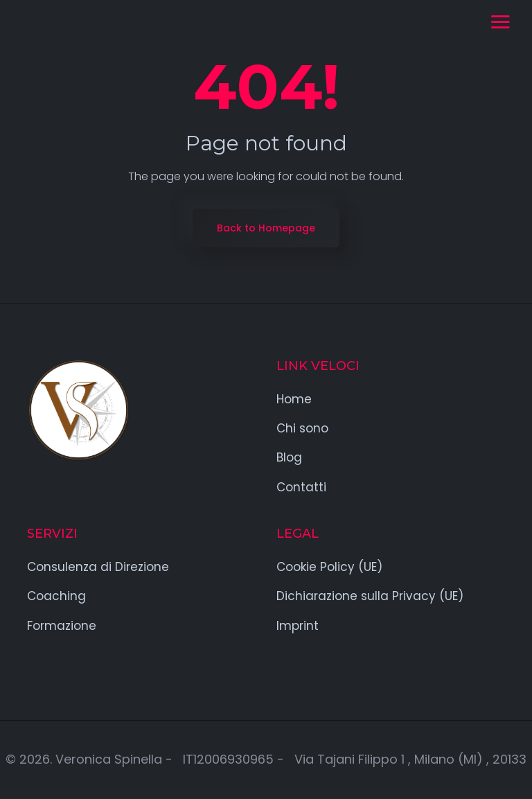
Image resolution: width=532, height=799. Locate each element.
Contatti (301, 487)
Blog (289, 457)
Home (294, 399)
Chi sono (302, 428)
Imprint (298, 626)
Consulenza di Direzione (98, 567)
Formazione (62, 626)
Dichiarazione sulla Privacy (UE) (370, 596)
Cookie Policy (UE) (329, 567)
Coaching (56, 596)
